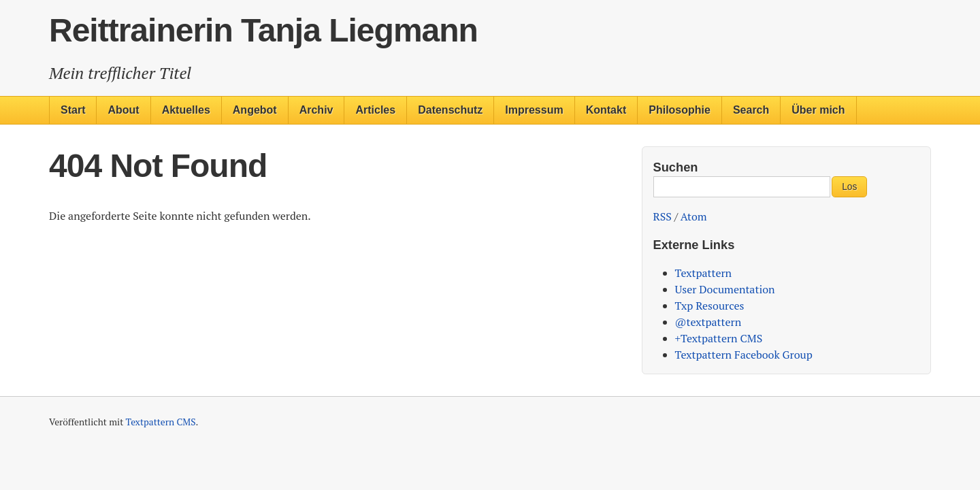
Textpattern (704, 273)
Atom (694, 216)
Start (73, 110)
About (123, 110)
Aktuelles (186, 110)
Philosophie (680, 110)
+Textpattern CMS (719, 338)
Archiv (316, 110)
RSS (663, 216)
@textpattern (708, 322)
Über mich (818, 110)
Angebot (255, 110)
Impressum (534, 110)
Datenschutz (450, 110)
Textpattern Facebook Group (744, 355)
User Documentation (725, 289)
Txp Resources (710, 306)
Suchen (676, 167)
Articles (375, 110)
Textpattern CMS (161, 422)
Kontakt (606, 110)
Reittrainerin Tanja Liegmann (263, 30)
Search (751, 110)
